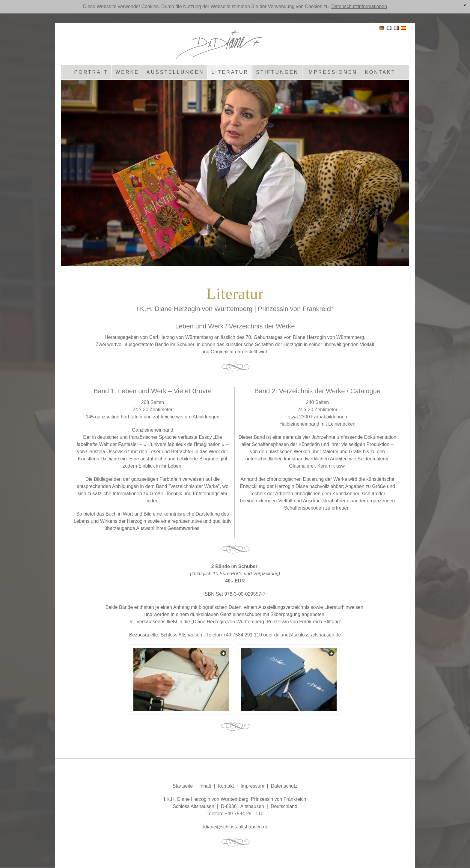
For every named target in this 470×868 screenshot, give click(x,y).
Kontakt (380, 72)
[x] (465, 6)
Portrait (91, 72)
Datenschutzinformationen (359, 6)
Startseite (183, 786)
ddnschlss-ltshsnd (235, 827)
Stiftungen (277, 72)
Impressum (252, 786)
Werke (127, 72)
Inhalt (205, 786)
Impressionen (332, 72)
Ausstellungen (175, 72)
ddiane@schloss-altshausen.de (308, 635)
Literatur (230, 72)
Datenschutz (284, 786)
